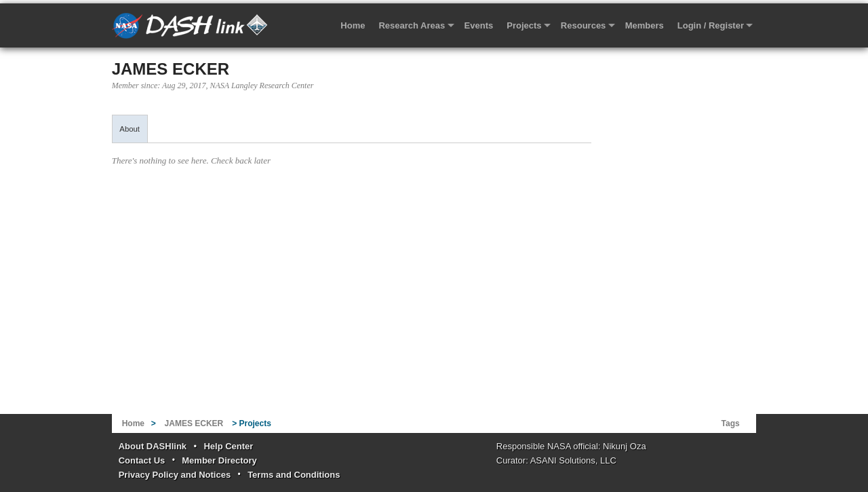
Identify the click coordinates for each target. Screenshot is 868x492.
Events (479, 25)
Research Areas (412, 25)
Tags (731, 423)
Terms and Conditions (294, 475)
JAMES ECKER (171, 69)
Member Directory (219, 460)
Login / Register (711, 25)
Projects (524, 25)
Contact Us (142, 460)
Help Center (228, 446)
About (130, 129)
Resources (583, 25)
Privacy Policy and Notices (175, 475)
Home (353, 25)
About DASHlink (153, 446)
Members (645, 25)
